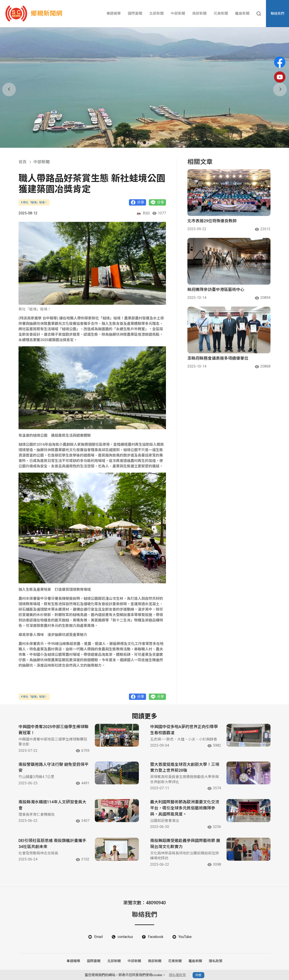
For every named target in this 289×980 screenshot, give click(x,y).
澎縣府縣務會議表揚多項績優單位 (218, 358)
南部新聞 (199, 13)
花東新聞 (221, 13)
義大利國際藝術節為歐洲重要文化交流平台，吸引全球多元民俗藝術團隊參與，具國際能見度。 (185, 808)
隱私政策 (216, 961)
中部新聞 (178, 13)
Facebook (156, 937)
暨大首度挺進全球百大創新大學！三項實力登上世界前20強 (185, 768)
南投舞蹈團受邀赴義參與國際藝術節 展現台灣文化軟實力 (185, 844)
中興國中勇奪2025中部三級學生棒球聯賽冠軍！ (54, 730)
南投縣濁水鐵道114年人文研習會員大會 (52, 805)
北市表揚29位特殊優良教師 (212, 221)
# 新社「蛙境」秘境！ (34, 202)
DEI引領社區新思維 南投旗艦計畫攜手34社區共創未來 (52, 844)
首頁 (23, 162)
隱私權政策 (177, 975)
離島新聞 (242, 13)
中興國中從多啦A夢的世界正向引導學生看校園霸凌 (184, 730)
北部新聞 (156, 13)
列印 (143, 213)
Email (98, 937)
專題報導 (114, 13)
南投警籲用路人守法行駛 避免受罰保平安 (54, 768)
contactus (125, 937)
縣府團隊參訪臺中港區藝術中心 (216, 290)
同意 (198, 975)
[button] (139, 143)
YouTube (185, 937)
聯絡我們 (277, 14)
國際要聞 (135, 13)
